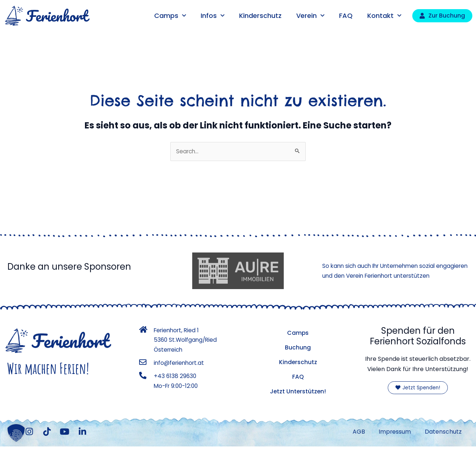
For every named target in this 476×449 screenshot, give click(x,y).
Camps (170, 16)
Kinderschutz (260, 16)
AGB (356, 433)
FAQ (346, 16)
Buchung (298, 348)
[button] (16, 433)
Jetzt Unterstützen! (298, 392)
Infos (213, 16)
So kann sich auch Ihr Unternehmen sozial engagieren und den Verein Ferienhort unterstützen (382, 271)
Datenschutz (443, 433)
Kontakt (384, 16)
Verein (310, 16)
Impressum (393, 433)
